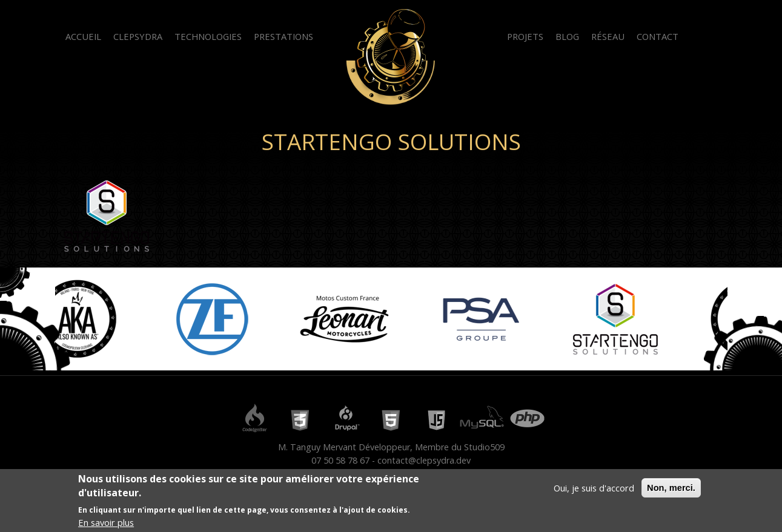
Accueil (83, 36)
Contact (658, 36)
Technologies (208, 36)
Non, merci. (671, 489)
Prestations (283, 36)
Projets (525, 36)
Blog (567, 36)
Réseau (608, 36)
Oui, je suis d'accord (594, 489)
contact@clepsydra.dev (424, 460)
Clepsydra (138, 36)
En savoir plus (106, 524)
